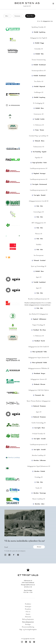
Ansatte (28, 614)
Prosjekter (28, 609)
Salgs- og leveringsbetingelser (28, 630)
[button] (53, 6)
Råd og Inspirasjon (28, 619)
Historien (28, 617)
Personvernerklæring (28, 627)
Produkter (28, 604)
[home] (27, 4)
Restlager (28, 624)
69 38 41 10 (28, 587)
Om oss (28, 612)
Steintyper (28, 607)
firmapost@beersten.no (28, 585)
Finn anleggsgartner (28, 622)
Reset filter (30, 16)
